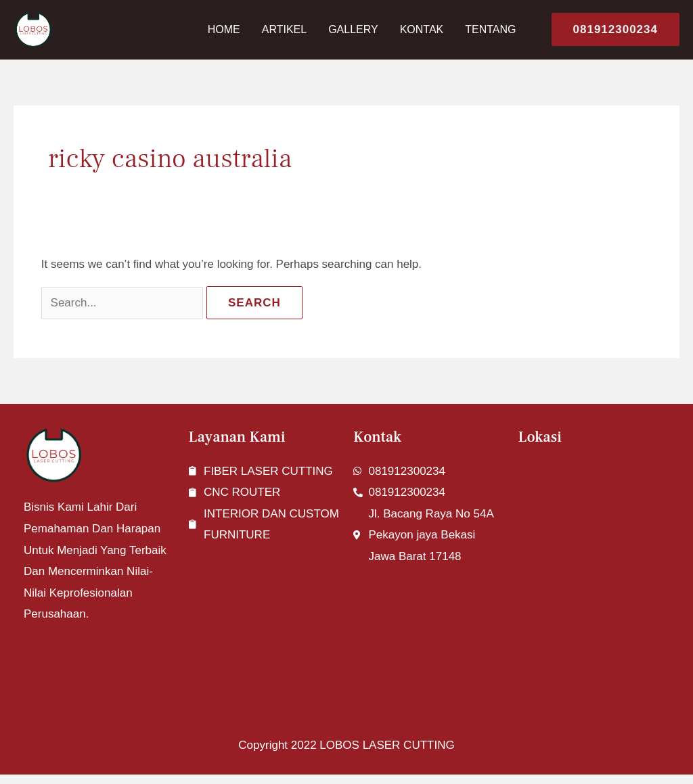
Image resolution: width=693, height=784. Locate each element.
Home (224, 29)
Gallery (353, 29)
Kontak (422, 29)
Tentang (490, 29)
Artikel (284, 29)
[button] (610, 29)
